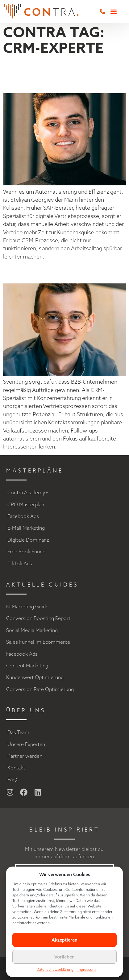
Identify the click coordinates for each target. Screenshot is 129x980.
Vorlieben (64, 957)
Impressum (86, 969)
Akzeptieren (64, 940)
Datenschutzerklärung (55, 969)
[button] (113, 12)
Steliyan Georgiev (35, 75)
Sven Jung (38, 272)
